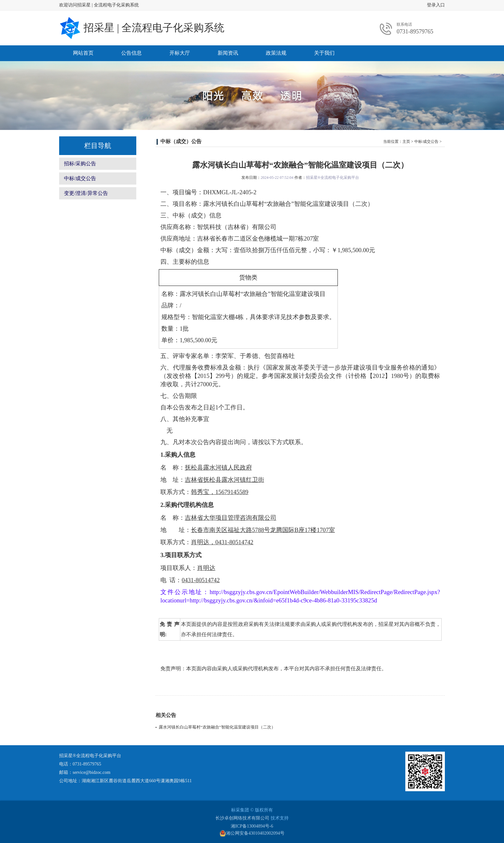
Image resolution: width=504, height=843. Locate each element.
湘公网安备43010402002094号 (252, 833)
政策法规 (276, 53)
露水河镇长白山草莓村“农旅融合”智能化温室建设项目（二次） (217, 727)
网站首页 (83, 53)
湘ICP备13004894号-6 (252, 826)
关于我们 (324, 53)
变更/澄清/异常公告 (86, 193)
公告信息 (131, 53)
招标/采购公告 (80, 164)
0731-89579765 (415, 32)
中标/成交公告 (80, 178)
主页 (406, 142)
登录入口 (436, 5)
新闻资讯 (228, 53)
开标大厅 (180, 53)
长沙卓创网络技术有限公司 (242, 818)
